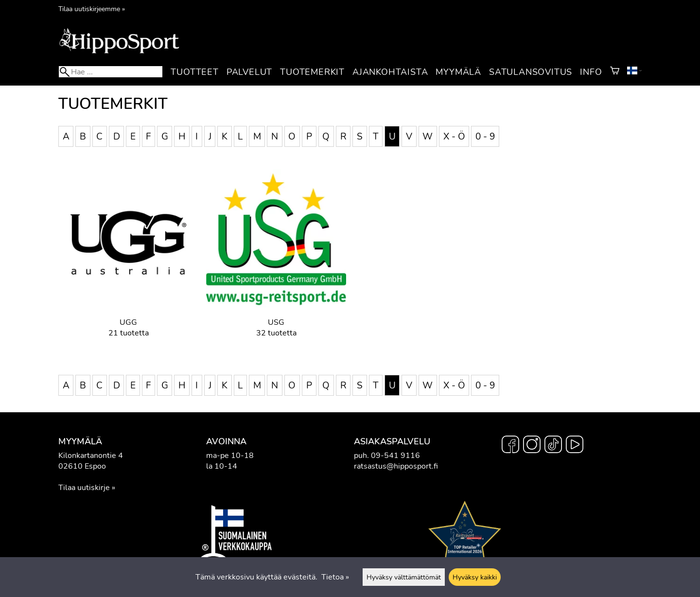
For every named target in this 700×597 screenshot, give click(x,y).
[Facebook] (510, 446)
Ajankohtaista (390, 72)
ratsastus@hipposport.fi (396, 466)
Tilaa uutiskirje (84, 488)
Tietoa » (335, 577)
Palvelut (249, 72)
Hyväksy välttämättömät (404, 577)
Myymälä (458, 72)
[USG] (276, 261)
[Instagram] (532, 446)
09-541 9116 (395, 456)
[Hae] (111, 72)
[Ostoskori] (615, 72)
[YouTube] (575, 446)
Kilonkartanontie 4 (91, 456)
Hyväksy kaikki (475, 577)
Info (591, 72)
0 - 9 (485, 136)
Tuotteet (194, 72)
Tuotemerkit (312, 72)
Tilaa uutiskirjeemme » (92, 9)
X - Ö (454, 136)
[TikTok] (553, 446)
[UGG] (128, 261)
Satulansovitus (531, 72)
